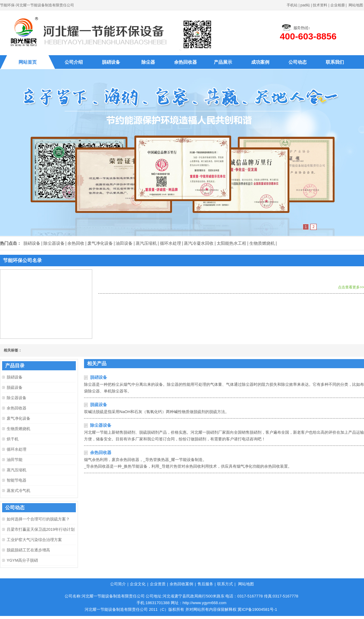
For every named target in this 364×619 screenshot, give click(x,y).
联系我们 (335, 62)
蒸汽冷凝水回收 (199, 243)
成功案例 (260, 62)
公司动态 (298, 62)
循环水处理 (170, 243)
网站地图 (356, 5)
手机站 (292, 5)
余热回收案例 (181, 584)
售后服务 (205, 584)
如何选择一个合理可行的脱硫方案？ (38, 519)
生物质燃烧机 (262, 243)
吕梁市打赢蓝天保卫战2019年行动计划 (41, 529)
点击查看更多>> (351, 287)
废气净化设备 (100, 243)
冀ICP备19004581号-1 (257, 609)
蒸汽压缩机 (146, 243)
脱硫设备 (99, 405)
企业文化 (138, 584)
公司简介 (118, 584)
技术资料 (320, 5)
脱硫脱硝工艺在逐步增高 (28, 550)
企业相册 (338, 5)
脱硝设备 (111, 62)
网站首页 (28, 62)
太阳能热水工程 (231, 243)
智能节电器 (17, 480)
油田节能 (15, 460)
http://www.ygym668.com (205, 603)
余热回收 (76, 243)
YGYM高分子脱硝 (22, 560)
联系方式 (225, 584)
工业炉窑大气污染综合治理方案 (34, 540)
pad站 (305, 5)
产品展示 (223, 62)
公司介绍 (74, 62)
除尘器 (148, 62)
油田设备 (124, 243)
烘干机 (13, 439)
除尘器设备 (54, 243)
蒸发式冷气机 (19, 491)
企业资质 (158, 584)
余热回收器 (185, 62)
